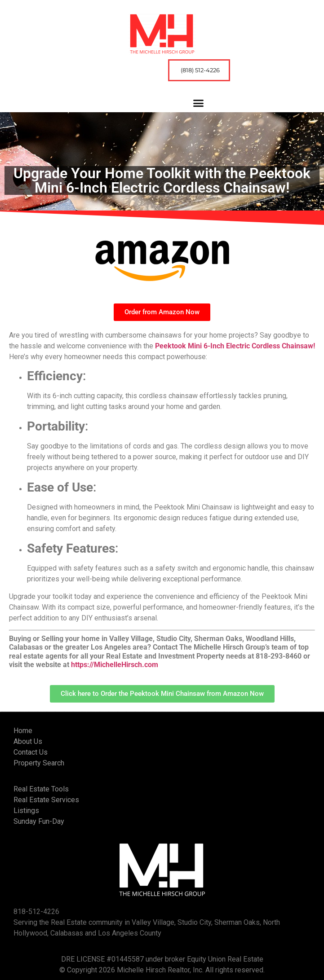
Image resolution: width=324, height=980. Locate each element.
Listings (26, 811)
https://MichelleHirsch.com (115, 665)
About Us (28, 741)
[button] (198, 103)
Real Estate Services (46, 800)
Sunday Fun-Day (39, 821)
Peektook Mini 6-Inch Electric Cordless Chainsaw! (235, 346)
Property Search (39, 763)
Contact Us (31, 752)
